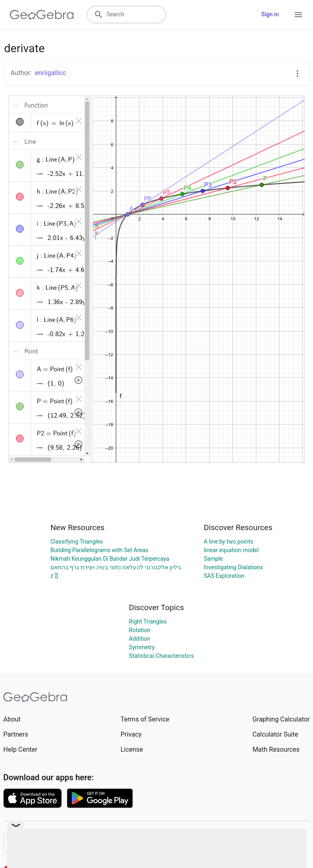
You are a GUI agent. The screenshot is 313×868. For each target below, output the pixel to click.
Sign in (270, 14)
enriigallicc (51, 73)
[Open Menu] (298, 15)
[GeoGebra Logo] (42, 15)
